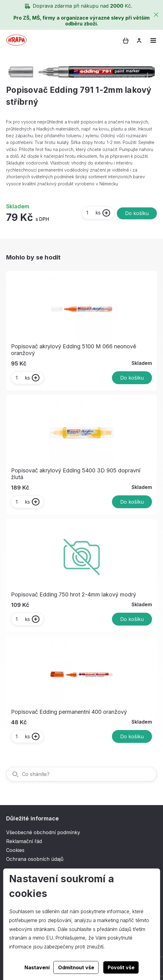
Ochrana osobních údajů (35, 859)
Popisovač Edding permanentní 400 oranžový (69, 712)
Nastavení (37, 967)
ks (93, 213)
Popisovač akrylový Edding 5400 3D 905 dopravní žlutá (76, 474)
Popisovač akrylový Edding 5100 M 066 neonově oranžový (74, 350)
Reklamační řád (24, 841)
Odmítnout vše (76, 967)
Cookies (15, 850)
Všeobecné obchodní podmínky (43, 832)
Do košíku (137, 213)
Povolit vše (121, 967)
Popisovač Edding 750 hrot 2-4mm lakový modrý (74, 594)
